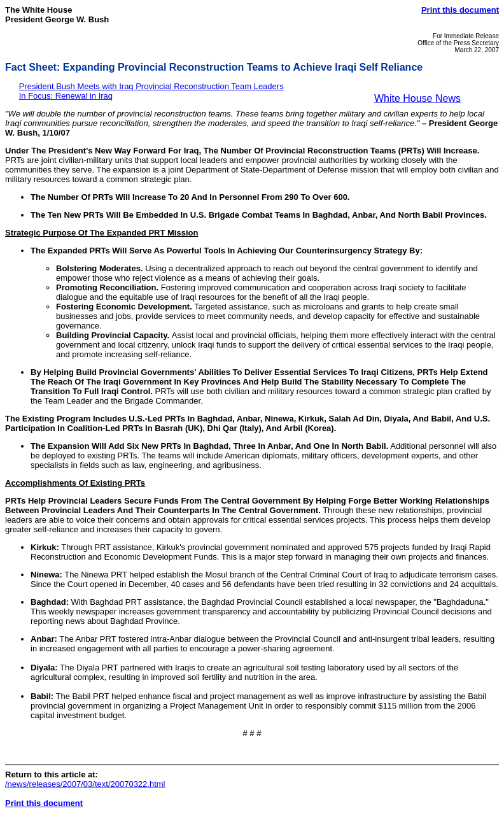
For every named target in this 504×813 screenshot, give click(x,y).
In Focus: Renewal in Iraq (66, 96)
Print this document (460, 10)
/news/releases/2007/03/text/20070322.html (85, 784)
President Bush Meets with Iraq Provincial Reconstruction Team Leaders (151, 86)
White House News (417, 98)
